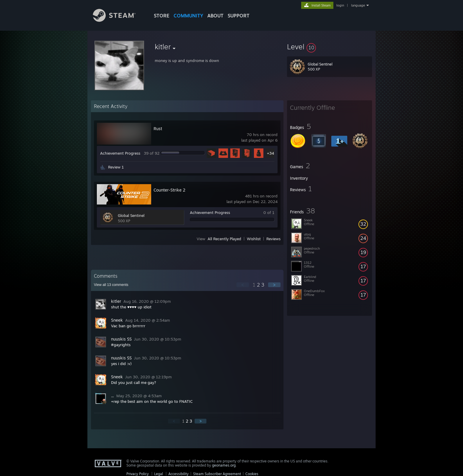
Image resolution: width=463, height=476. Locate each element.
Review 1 (116, 167)
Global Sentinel (131, 215)
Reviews (273, 239)
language (358, 5)
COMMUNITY (188, 16)
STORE (162, 16)
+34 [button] (270, 153)
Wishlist (254, 239)
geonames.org (224, 465)
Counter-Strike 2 (169, 190)
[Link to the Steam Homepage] (119, 20)
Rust (158, 129)
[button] (330, 47)
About (215, 16)
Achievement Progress (120, 153)
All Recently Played (224, 239)
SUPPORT (239, 16)
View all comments (111, 285)
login (340, 5)
